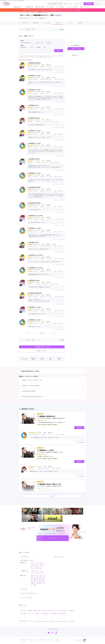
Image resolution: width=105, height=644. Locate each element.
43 (51, 333)
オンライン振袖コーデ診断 (61, 611)
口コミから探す (50, 7)
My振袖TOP (23, 639)
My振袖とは (29, 639)
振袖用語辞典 (42, 639)
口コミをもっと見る (81, 442)
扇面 (38, 579)
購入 (44, 47)
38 (38, 333)
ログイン (99, 4)
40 (45, 333)
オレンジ (33, 564)
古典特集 (35, 611)
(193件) (45, 454)
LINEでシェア (76, 55)
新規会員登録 (89, 4)
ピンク (41, 563)
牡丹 (32, 577)
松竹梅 (34, 579)
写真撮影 (38, 47)
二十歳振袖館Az (32, 13)
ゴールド (37, 566)
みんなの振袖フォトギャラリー (27, 614)
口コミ (58, 23)
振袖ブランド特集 (42, 611)
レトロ (42, 573)
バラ (35, 577)
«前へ (29, 333)
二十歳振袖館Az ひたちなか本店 (35, 216)
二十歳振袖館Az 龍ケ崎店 (33, 118)
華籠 (43, 579)
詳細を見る (79, 428)
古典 (32, 571)
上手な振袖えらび (55, 614)
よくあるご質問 (78, 4)
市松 (44, 583)
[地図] (64, 423)
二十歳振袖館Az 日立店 (33, 105)
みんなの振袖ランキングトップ (27, 560)
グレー (32, 568)
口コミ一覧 (23, 593)
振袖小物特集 (62, 614)
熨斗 (32, 581)
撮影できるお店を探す (40, 7)
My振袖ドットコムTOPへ (42, 351)
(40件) (44, 420)
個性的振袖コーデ (46, 614)
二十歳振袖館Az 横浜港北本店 (35, 293)
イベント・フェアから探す (72, 7)
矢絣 (37, 583)
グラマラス (37, 573)
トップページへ (102, 1)
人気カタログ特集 (50, 611)
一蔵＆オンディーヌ (53, 621)
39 (42, 333)
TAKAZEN (45, 621)
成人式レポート (38, 614)
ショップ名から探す (60, 7)
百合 (40, 577)
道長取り (33, 583)
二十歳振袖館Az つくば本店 (34, 76)
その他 (40, 568)
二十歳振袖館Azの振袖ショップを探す (42, 347)
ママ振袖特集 (29, 611)
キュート (42, 571)
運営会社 (46, 641)
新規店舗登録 (58, 641)
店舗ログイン (51, 641)
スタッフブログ (35, 639)
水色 (41, 564)
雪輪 (40, 581)
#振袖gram (64, 621)
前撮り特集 (23, 611)
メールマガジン (56, 639)
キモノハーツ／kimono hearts (36, 621)
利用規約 (31, 641)
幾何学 (40, 583)
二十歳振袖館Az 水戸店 (33, 242)
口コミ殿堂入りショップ (32, 593)
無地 (32, 576)
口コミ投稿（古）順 (37, 43)
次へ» (54, 333)
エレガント (36, 571)
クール (32, 573)
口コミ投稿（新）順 (26, 43)
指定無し (23, 47)
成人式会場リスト (25, 641)
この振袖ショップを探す (76, 49)
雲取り (43, 581)
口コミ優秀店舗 (71, 611)
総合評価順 (47, 43)
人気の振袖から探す (29, 7)
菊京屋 (59, 621)
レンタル (30, 47)
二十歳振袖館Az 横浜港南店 (34, 63)
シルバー (42, 566)
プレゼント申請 (68, 4)
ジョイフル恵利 (71, 621)
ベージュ (37, 563)
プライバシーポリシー (38, 641)
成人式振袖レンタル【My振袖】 (24, 13)
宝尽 (35, 581)
